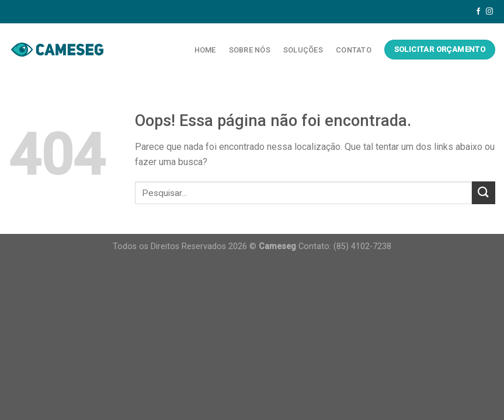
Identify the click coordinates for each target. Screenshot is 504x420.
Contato (354, 50)
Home (205, 50)
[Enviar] (484, 193)
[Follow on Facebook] (478, 12)
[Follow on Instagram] (489, 12)
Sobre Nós (250, 50)
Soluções (303, 50)
